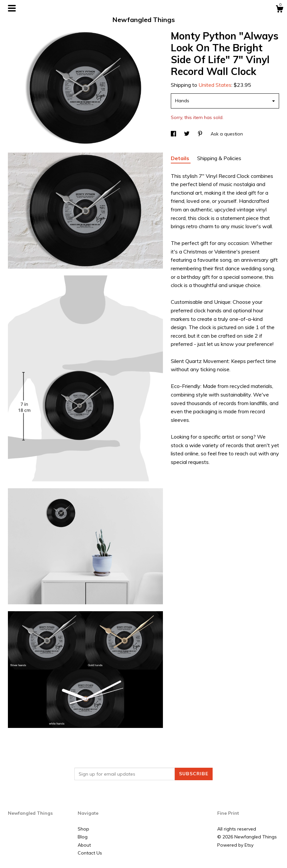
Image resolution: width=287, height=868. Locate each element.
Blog (83, 837)
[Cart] (279, 10)
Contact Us (90, 853)
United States (215, 85)
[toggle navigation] (12, 8)
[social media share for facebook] (174, 134)
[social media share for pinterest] (201, 134)
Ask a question (227, 134)
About (84, 845)
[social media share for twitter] (187, 134)
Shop (83, 829)
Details (181, 158)
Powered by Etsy (235, 845)
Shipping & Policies (219, 158)
